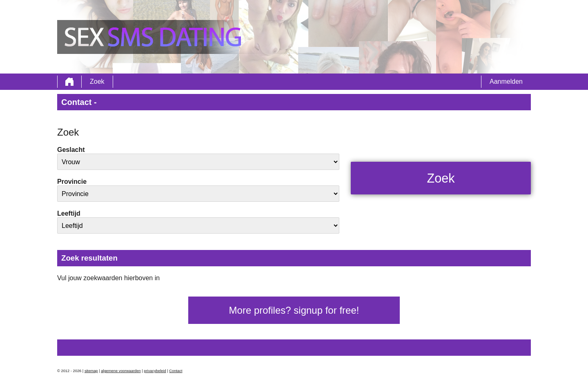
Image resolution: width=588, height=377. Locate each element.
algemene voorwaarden (121, 371)
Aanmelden (506, 81)
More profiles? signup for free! (294, 310)
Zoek (97, 81)
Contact (176, 371)
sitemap (91, 371)
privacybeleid (155, 371)
